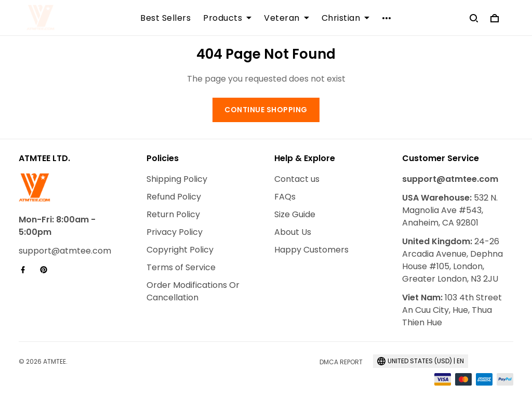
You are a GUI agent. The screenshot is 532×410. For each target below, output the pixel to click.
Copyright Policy (180, 250)
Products (227, 18)
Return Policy (173, 214)
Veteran (287, 18)
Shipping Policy (177, 179)
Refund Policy (174, 197)
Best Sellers (165, 18)
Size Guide (295, 214)
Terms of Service (181, 267)
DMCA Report (341, 362)
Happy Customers (311, 250)
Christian (346, 18)
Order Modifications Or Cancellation (193, 291)
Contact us (297, 179)
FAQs (285, 197)
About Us (293, 232)
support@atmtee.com (65, 251)
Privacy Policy (175, 232)
